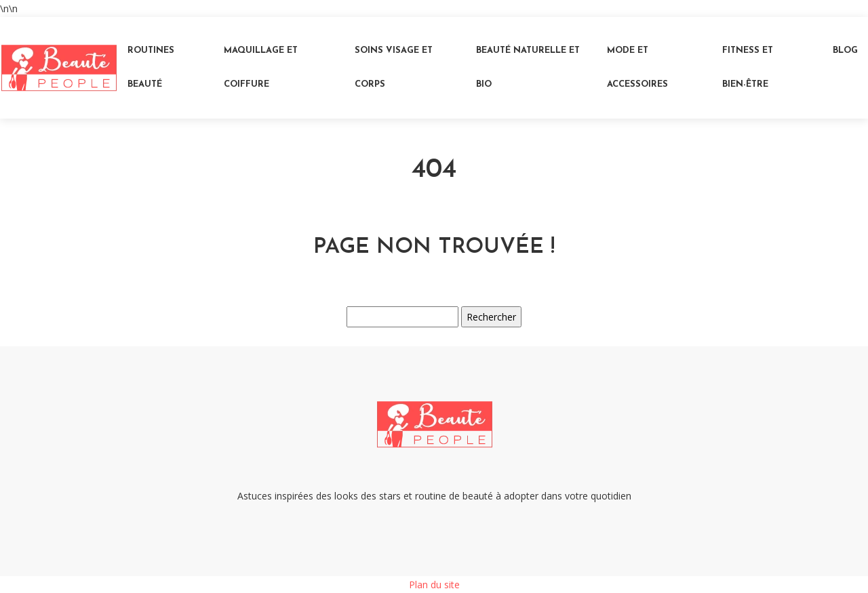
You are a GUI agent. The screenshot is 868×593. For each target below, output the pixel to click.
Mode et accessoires (637, 67)
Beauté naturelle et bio (528, 67)
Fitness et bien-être (748, 67)
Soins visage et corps (394, 67)
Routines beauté (151, 67)
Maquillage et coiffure (261, 67)
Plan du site (434, 585)
